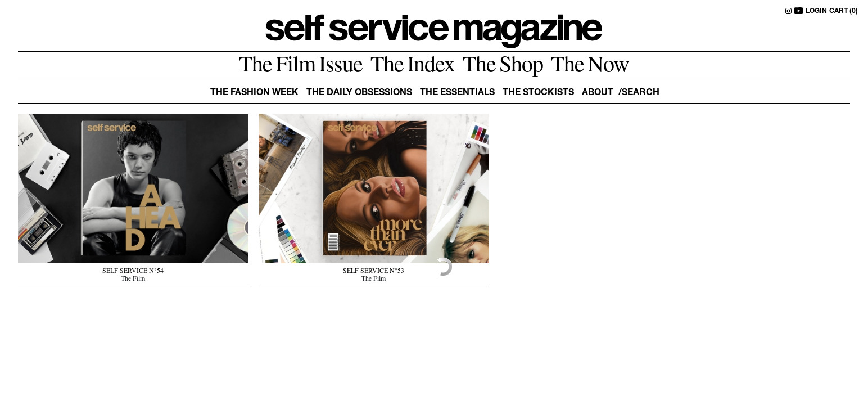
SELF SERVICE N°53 (374, 272)
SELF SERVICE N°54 (133, 272)
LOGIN (816, 11)
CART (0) (844, 11)
